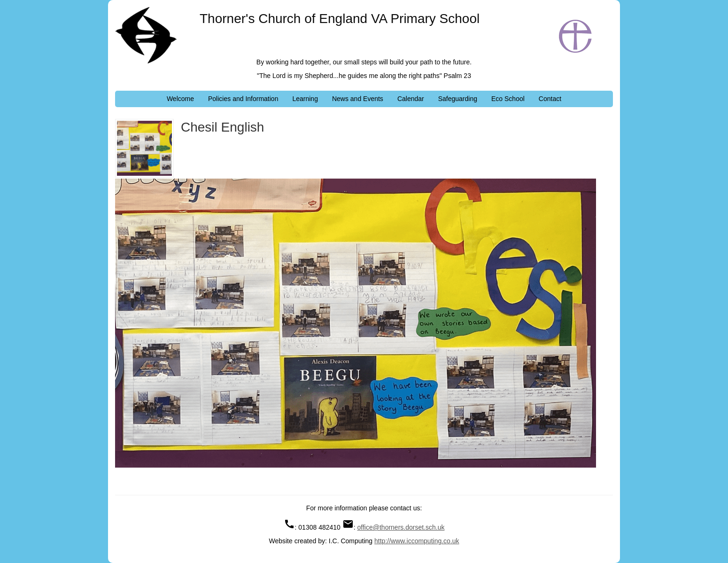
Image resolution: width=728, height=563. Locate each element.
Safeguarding (458, 99)
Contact (550, 99)
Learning (305, 99)
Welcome (180, 99)
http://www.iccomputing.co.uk (417, 541)
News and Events (358, 99)
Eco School (508, 99)
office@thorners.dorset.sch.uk (401, 527)
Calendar (411, 99)
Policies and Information (243, 99)
